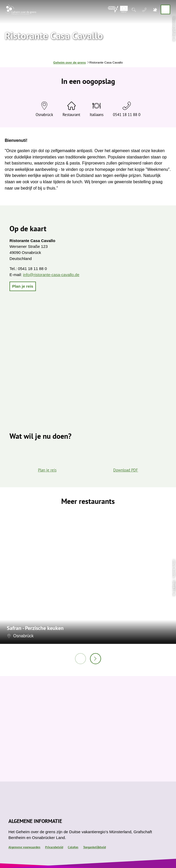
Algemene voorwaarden (24, 847)
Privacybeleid (54, 847)
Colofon (73, 847)
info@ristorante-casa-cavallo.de (51, 275)
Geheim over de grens (70, 62)
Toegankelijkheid (94, 847)
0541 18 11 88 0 (127, 115)
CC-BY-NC (174, 586)
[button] (23, 286)
